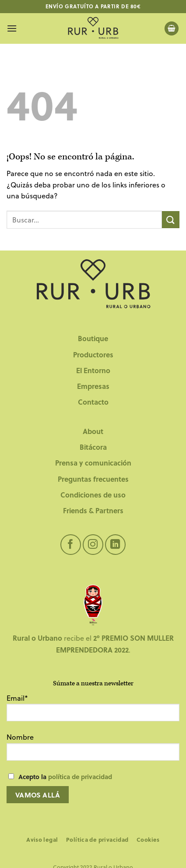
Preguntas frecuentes (93, 479)
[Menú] (12, 28)
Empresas (93, 386)
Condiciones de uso (93, 495)
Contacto (93, 402)
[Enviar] (171, 220)
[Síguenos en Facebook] (71, 545)
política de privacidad (80, 777)
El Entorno (93, 370)
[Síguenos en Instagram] (93, 545)
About (93, 431)
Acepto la (65, 777)
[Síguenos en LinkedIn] (115, 545)
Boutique (93, 338)
